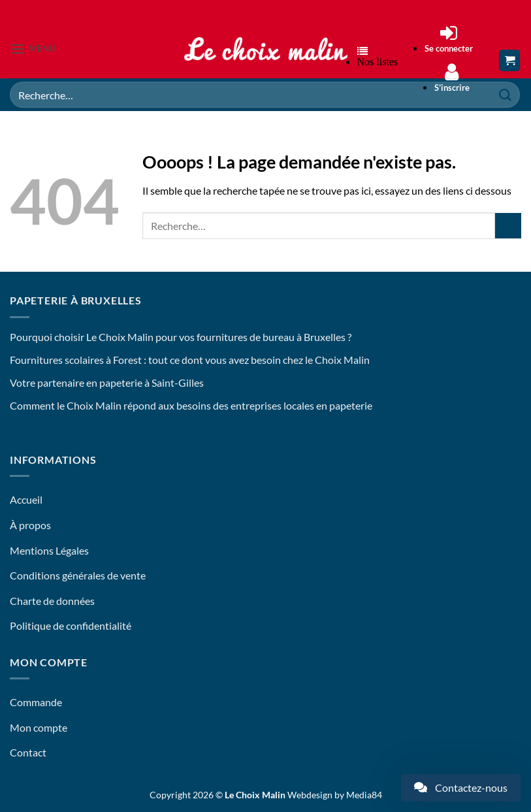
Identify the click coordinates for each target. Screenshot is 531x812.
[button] (33, 49)
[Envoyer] (508, 226)
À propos (30, 525)
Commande (36, 702)
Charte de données (52, 601)
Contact (28, 752)
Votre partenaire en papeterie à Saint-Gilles (107, 382)
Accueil (26, 499)
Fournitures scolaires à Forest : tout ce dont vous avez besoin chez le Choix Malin (190, 360)
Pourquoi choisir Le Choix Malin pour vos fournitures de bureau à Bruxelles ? (181, 337)
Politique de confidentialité (71, 625)
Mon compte (39, 727)
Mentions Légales (49, 550)
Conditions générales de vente (78, 575)
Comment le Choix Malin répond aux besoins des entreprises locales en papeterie (191, 405)
